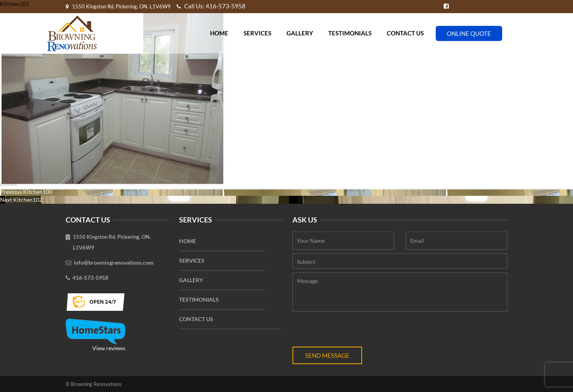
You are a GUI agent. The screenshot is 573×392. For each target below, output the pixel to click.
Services (257, 33)
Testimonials (350, 33)
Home (219, 33)
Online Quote (469, 33)
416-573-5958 (90, 278)
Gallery (300, 33)
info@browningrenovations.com (114, 262)
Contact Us (405, 33)
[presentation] (353, 331)
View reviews (95, 335)
